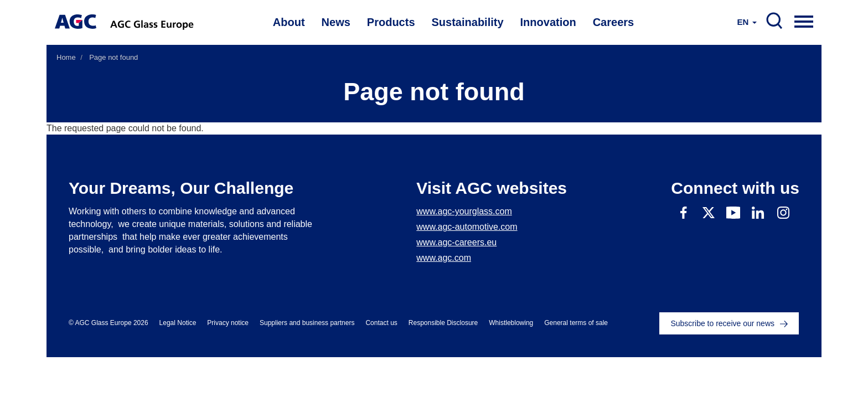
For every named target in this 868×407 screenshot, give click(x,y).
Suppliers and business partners (307, 323)
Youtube (733, 212)
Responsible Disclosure (443, 323)
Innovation (548, 22)
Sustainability (468, 22)
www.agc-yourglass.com (464, 211)
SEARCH (774, 21)
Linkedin (758, 212)
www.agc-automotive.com (467, 227)
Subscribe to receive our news (722, 323)
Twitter (708, 212)
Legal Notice (178, 323)
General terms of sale (576, 323)
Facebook (683, 212)
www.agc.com (444, 258)
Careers (614, 22)
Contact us (381, 323)
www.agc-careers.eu (456, 242)
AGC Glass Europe (153, 22)
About (289, 22)
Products (391, 22)
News (336, 22)
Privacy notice (228, 323)
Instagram (783, 212)
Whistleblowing (511, 323)
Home (66, 57)
